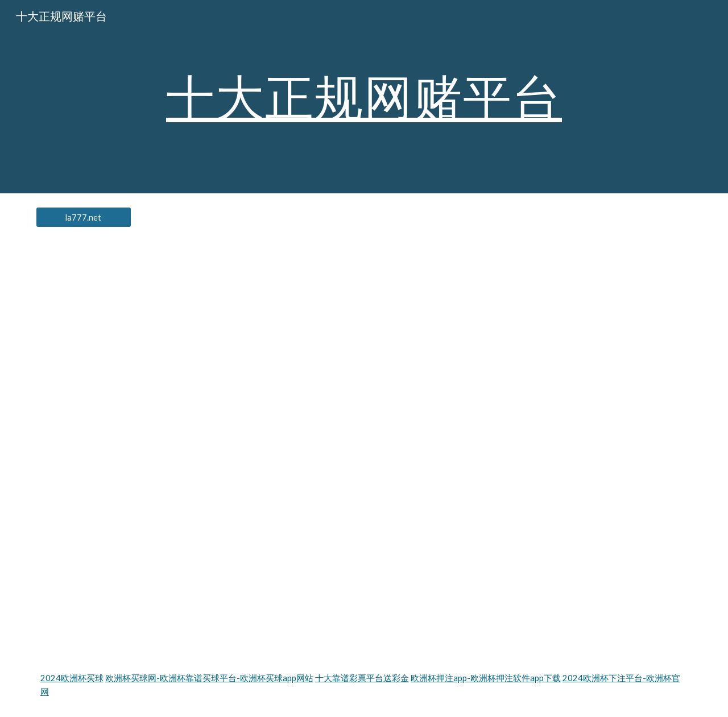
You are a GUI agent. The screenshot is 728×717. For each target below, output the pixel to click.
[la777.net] (84, 217)
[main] (364, 96)
